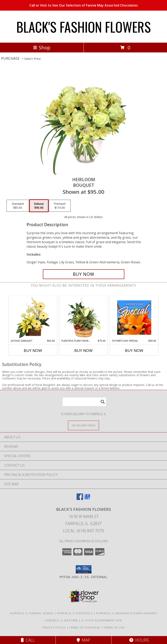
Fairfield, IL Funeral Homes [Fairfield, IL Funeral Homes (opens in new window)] (32, 613)
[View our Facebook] (80, 499)
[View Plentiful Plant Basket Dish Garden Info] (84, 317)
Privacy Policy (54, 627)
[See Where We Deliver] (83, 425)
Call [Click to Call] (28, 640)
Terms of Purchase (85, 627)
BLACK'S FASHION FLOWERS (84, 27)
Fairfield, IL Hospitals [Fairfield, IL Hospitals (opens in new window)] (75, 613)
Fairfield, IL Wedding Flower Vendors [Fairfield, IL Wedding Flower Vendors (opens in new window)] (127, 613)
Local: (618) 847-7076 (83, 531)
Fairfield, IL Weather (61, 620)
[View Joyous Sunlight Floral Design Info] (33, 318)
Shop (42, 47)
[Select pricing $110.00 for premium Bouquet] (60, 206)
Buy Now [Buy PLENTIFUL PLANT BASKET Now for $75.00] (83, 350)
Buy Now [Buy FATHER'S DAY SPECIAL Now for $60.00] (134, 350)
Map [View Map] (83, 640)
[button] (84, 569)
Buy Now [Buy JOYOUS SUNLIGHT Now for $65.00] (33, 350)
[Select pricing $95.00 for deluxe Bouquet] (39, 206)
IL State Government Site (102, 620)
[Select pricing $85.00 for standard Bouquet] (18, 206)
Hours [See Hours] (139, 640)
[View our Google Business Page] (87, 499)
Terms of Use (114, 627)
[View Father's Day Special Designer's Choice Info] (134, 317)
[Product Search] (84, 402)
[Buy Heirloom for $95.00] (84, 274)
